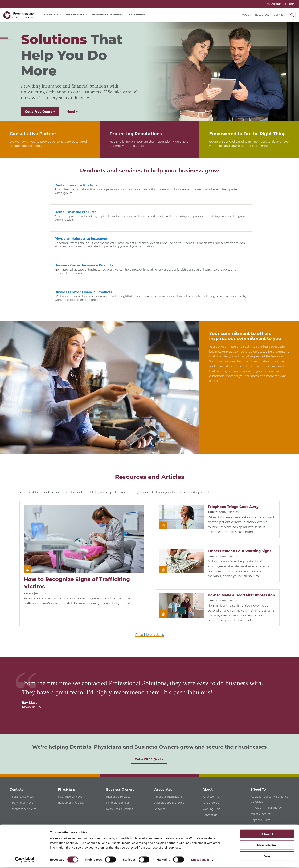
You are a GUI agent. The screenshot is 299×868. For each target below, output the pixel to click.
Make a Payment (262, 755)
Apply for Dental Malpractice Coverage (270, 740)
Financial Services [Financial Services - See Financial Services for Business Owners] (118, 744)
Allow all (267, 835)
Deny (267, 857)
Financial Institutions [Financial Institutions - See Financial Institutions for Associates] (168, 737)
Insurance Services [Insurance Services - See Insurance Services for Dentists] (22, 737)
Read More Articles (149, 576)
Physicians (67, 730)
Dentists (16, 730)
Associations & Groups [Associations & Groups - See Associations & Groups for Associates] (169, 744)
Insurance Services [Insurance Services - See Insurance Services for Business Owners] (118, 737)
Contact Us (210, 756)
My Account (281, 4)
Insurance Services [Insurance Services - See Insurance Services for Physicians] (70, 737)
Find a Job (258, 767)
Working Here (211, 750)
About (246, 15)
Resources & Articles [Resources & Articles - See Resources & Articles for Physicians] (71, 744)
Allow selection (267, 846)
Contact (279, 15)
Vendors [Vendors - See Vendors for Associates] (160, 750)
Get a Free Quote (40, 112)
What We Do (211, 744)
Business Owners (120, 730)
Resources (262, 15)
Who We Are (211, 737)
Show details (200, 860)
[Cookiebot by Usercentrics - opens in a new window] (25, 861)
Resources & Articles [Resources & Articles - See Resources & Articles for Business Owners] (120, 750)
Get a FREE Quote (149, 700)
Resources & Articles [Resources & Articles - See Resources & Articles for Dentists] (23, 750)
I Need (71, 112)
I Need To (258, 730)
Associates (163, 730)
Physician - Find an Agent (268, 748)
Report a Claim (261, 761)
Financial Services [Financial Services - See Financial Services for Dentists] (21, 744)
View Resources (261, 773)
